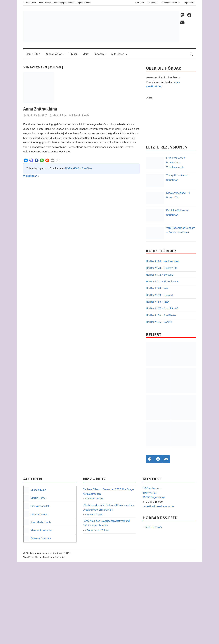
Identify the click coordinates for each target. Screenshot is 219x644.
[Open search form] (191, 54)
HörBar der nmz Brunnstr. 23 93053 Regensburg (154, 493)
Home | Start (33, 54)
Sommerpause (39, 514)
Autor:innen (119, 54)
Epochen (100, 54)
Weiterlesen (30, 176)
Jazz (86, 54)
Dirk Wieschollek (40, 506)
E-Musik (74, 54)
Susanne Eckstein (41, 538)
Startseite (140, 3)
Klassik (85, 115)
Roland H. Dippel (95, 514)
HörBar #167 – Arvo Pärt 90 (162, 308)
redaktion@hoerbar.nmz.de (158, 506)
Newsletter (152, 3)
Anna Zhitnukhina (40, 109)
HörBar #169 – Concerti (160, 295)
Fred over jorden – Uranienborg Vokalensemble (177, 162)
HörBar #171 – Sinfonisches (162, 281)
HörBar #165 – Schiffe (159, 322)
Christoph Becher (95, 499)
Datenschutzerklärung (171, 3)
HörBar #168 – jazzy (158, 302)
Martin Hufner (38, 498)
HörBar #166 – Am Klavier (161, 315)
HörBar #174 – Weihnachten (162, 261)
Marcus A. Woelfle (41, 530)
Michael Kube (60, 115)
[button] (26, 160)
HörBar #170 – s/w (157, 288)
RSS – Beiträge (153, 527)
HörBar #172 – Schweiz (160, 275)
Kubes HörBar (55, 54)
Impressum (189, 3)
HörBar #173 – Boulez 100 (161, 268)
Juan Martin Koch (41, 522)
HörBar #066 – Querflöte (78, 168)
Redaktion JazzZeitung (98, 530)
